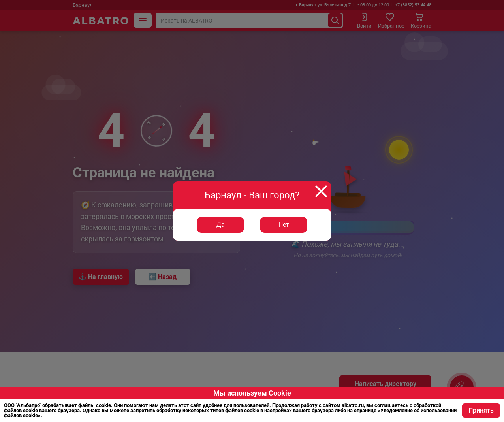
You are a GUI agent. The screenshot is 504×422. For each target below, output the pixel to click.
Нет (284, 225)
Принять (481, 410)
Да (221, 225)
